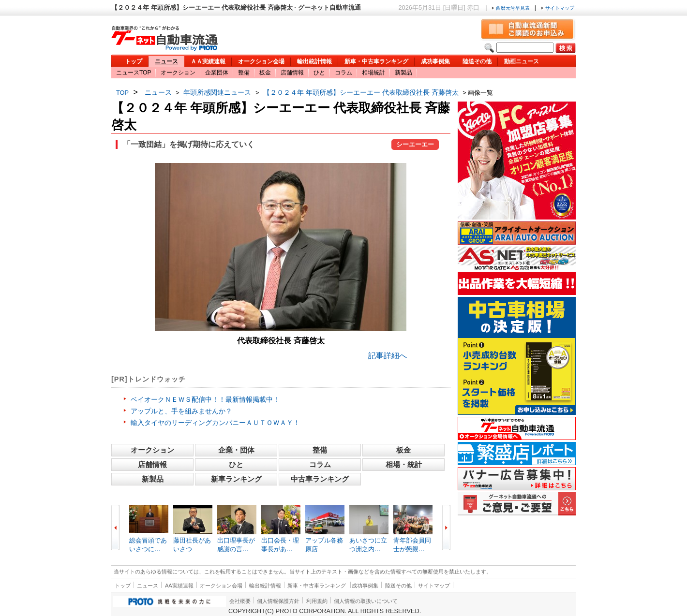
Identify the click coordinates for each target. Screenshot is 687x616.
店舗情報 (292, 73)
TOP (122, 93)
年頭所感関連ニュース (217, 92)
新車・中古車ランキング (376, 61)
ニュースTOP (134, 73)
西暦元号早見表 (511, 8)
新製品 (403, 73)
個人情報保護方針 (278, 601)
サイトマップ (558, 8)
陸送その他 (477, 61)
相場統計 (373, 73)
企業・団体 (236, 450)
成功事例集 (435, 61)
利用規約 (317, 601)
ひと (319, 73)
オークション (178, 73)
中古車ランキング (320, 479)
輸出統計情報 (314, 61)
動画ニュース (522, 61)
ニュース (166, 61)
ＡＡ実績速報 (208, 61)
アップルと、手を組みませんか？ (181, 411)
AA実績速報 (179, 586)
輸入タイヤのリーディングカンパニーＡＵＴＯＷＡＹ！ (215, 423)
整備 (244, 73)
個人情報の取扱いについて (366, 601)
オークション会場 (261, 61)
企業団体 (217, 73)
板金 (265, 73)
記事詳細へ (388, 356)
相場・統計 (404, 464)
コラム (343, 73)
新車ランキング (236, 479)
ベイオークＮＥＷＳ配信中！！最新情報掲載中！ (205, 399)
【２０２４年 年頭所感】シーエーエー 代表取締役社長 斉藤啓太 (361, 92)
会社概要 (240, 601)
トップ (134, 61)
